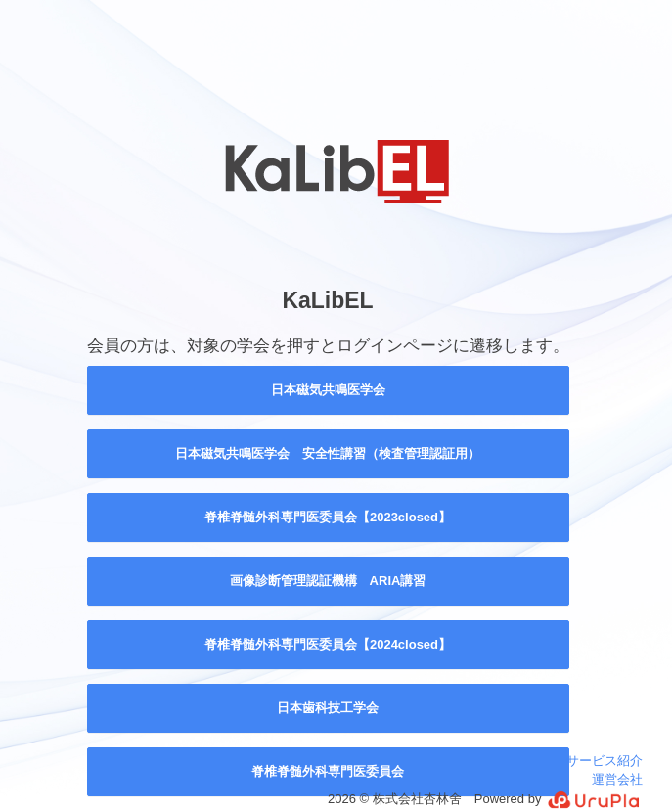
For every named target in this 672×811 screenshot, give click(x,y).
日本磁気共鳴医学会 (328, 390)
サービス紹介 (605, 761)
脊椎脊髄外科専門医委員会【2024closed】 (328, 644)
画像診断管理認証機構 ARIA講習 (328, 581)
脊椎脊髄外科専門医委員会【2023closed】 (328, 517)
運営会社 (617, 779)
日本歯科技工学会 (328, 708)
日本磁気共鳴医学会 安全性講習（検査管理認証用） (328, 453)
